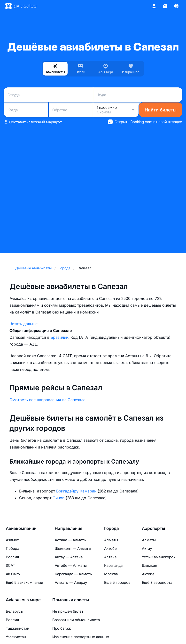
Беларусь (14, 611)
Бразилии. (61, 337)
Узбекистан (16, 637)
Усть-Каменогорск (159, 557)
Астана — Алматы (71, 540)
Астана (110, 557)
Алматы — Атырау (71, 582)
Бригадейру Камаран (77, 491)
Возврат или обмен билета (76, 620)
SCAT (11, 565)
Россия (12, 557)
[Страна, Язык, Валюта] (176, 6)
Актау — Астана (69, 557)
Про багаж (62, 628)
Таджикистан (18, 628)
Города (112, 528)
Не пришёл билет (68, 611)
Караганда (113, 565)
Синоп (59, 498)
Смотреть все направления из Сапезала (47, 400)
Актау (147, 548)
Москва (111, 574)
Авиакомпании (21, 528)
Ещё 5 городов (117, 582)
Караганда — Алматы (74, 574)
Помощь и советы (71, 600)
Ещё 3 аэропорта (157, 582)
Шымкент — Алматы (73, 548)
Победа (12, 548)
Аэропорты (153, 528)
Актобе (110, 548)
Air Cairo (13, 574)
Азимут (12, 540)
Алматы (111, 540)
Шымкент (150, 565)
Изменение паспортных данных (81, 637)
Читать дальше (23, 324)
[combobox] (48, 95)
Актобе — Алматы (71, 565)
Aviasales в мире (23, 600)
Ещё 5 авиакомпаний (24, 582)
